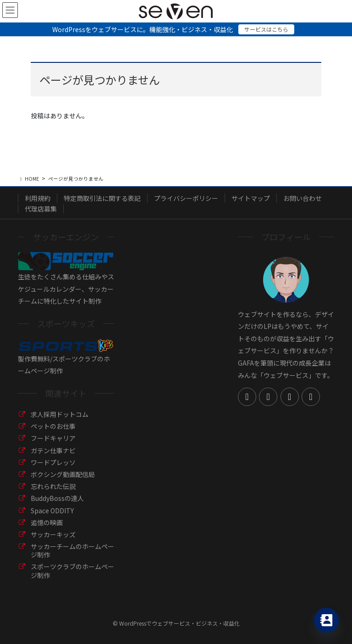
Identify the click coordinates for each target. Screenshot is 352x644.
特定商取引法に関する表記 (102, 198)
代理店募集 (41, 209)
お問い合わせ (302, 198)
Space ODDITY (52, 511)
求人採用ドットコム (60, 414)
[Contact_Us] (326, 620)
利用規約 (38, 198)
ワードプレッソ (53, 462)
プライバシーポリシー (186, 198)
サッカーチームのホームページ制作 (72, 550)
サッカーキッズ (53, 534)
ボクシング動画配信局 (63, 474)
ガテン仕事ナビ (53, 450)
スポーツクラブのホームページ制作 (72, 571)
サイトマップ (251, 198)
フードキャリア (53, 438)
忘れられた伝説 (53, 486)
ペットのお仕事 (53, 426)
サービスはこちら (266, 29)
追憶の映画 (47, 522)
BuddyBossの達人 (57, 498)
